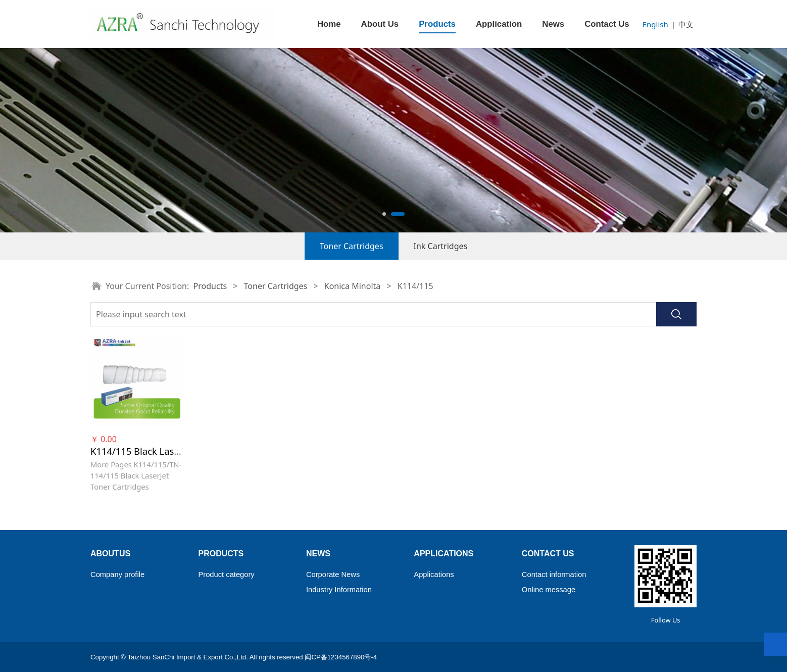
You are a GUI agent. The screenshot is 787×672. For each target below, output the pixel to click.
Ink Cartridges (441, 246)
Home (329, 24)
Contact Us (607, 24)
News (553, 24)
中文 (686, 24)
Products (437, 24)
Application (499, 24)
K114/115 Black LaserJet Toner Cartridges (180, 451)
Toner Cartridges (352, 246)
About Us (380, 24)
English (655, 24)
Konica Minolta (353, 286)
